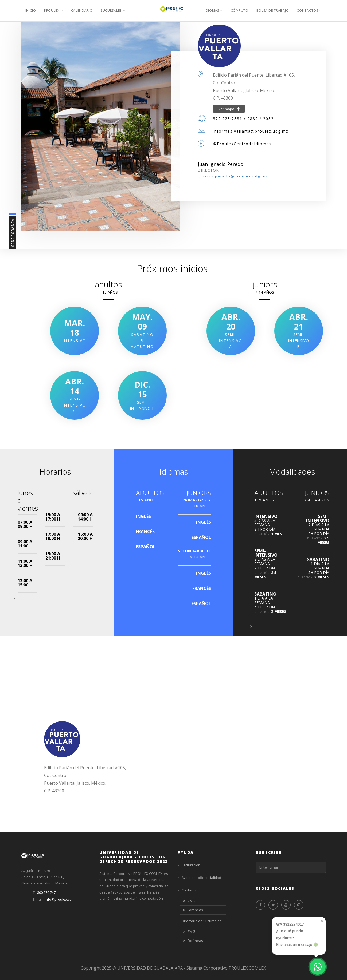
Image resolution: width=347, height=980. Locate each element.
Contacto (187, 890)
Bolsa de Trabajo (273, 11)
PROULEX (52, 11)
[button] (14, 598)
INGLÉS (143, 516)
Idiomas (212, 11)
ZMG (189, 901)
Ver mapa (229, 109)
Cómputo (240, 11)
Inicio (31, 11)
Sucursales (111, 11)
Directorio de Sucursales (200, 921)
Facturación (189, 865)
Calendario (82, 11)
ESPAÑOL (146, 547)
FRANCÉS (145, 531)
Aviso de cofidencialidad (199, 878)
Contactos (307, 11)
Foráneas (193, 910)
